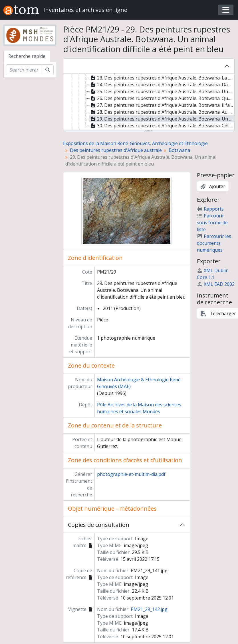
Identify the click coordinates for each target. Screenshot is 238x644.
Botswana (179, 150)
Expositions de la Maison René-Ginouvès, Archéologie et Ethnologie (135, 143)
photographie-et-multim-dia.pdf (131, 474)
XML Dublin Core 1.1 (213, 274)
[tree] (149, 102)
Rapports (210, 209)
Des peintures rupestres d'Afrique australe (116, 150)
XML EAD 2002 (216, 284)
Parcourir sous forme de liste (212, 223)
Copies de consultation (99, 525)
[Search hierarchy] (24, 70)
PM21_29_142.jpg (149, 609)
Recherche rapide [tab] (27, 56)
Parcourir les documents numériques (214, 243)
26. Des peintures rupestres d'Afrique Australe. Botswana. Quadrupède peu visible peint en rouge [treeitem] (162, 98)
